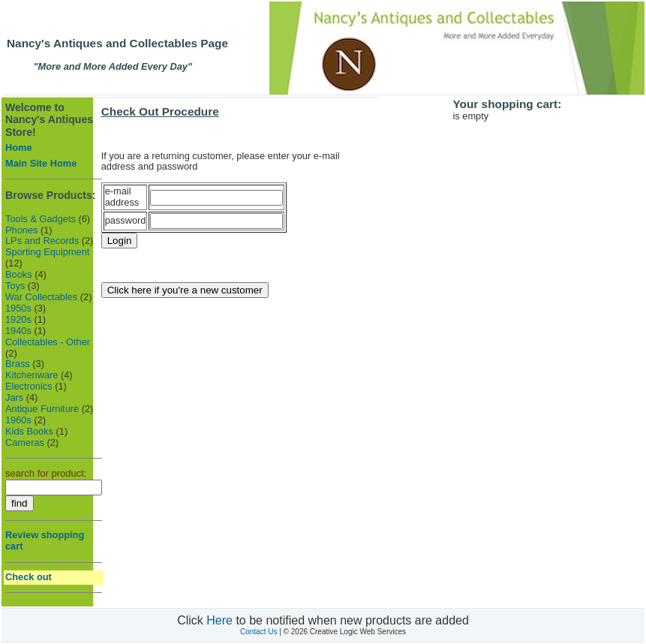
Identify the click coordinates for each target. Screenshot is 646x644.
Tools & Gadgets (41, 219)
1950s (18, 308)
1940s (18, 331)
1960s (18, 420)
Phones (21, 230)
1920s (18, 319)
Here (219, 620)
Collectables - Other (48, 342)
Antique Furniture (42, 409)
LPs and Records (42, 241)
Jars (14, 397)
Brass (18, 364)
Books (19, 274)
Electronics (29, 386)
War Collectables (41, 297)
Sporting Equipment (47, 252)
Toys (15, 286)
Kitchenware (32, 375)
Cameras (25, 442)
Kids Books (29, 431)
